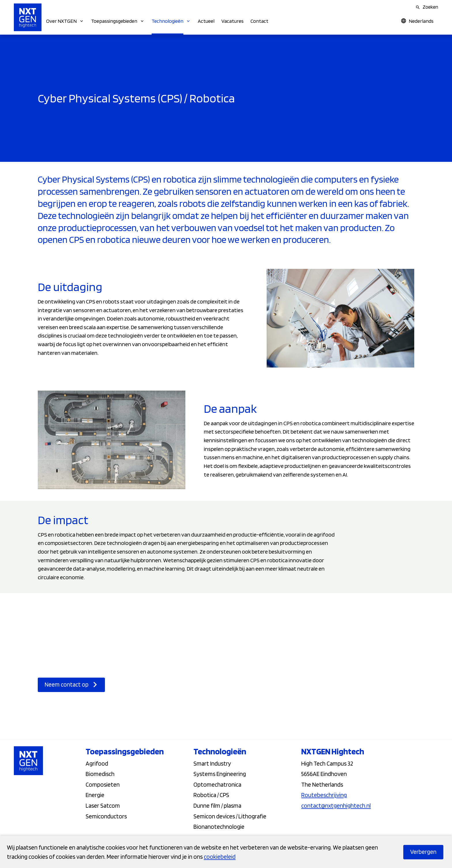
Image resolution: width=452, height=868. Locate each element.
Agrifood (97, 764)
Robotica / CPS (211, 795)
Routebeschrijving (324, 795)
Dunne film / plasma (217, 806)
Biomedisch (100, 774)
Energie (95, 795)
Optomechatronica (217, 785)
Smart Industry (212, 764)
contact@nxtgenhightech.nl (336, 806)
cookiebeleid (220, 857)
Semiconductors (106, 817)
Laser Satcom (103, 806)
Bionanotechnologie (219, 827)
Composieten (103, 785)
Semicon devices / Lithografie (230, 817)
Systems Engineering (220, 774)
